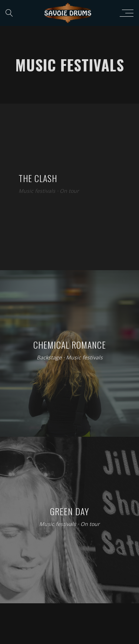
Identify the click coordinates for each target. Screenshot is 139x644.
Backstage (49, 358)
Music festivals (37, 191)
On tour (69, 191)
